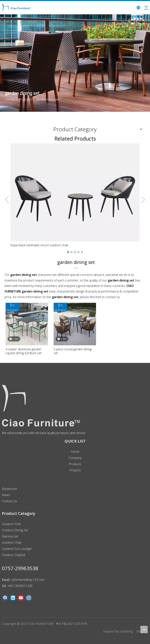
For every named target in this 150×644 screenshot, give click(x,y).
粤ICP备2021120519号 (72, 624)
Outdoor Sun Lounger (17, 549)
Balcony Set (10, 536)
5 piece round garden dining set (73, 351)
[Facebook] (5, 598)
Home (75, 452)
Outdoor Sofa (11, 524)
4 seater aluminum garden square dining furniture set (24, 351)
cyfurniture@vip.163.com (28, 580)
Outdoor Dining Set (15, 530)
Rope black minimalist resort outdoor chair (39, 245)
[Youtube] (21, 598)
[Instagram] (29, 598)
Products (75, 464)
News (6, 495)
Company (75, 458)
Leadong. (127, 631)
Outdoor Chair (12, 542)
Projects (75, 470)
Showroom (10, 489)
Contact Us (10, 501)
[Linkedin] (13, 598)
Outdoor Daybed (13, 555)
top (144, 629)
